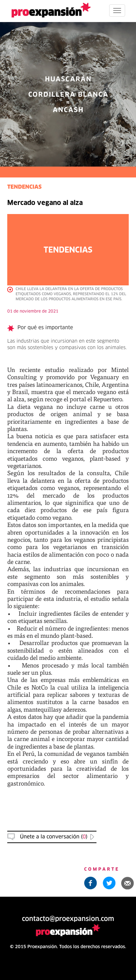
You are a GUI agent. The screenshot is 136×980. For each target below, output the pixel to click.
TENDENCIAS (24, 187)
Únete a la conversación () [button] (54, 837)
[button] (128, 883)
